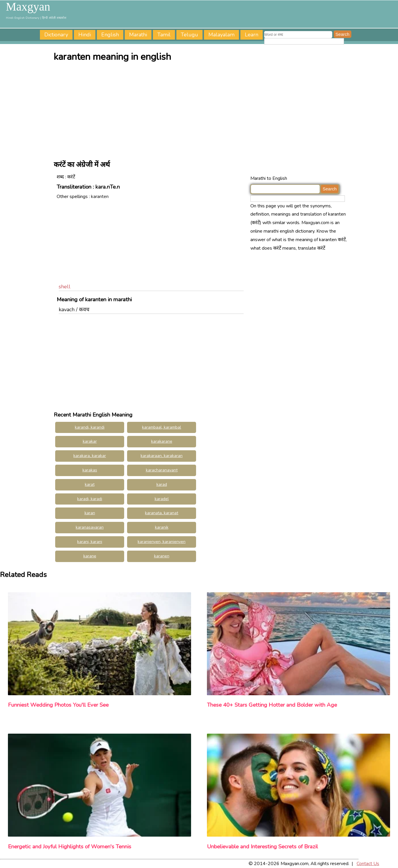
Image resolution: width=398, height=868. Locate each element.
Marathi (138, 35)
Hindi (85, 35)
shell (65, 287)
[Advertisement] (200, 109)
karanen (162, 556)
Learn (252, 35)
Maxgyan (28, 7)
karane (90, 556)
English (110, 35)
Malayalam (221, 35)
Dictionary (56, 35)
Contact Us (368, 864)
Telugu (189, 35)
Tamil (164, 35)
